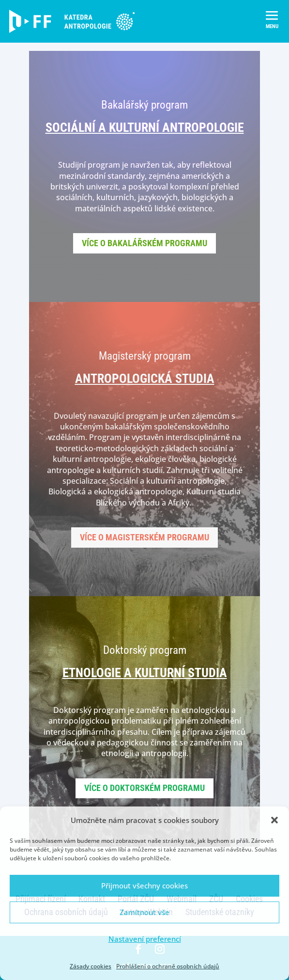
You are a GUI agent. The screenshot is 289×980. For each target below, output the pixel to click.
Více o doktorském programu (144, 788)
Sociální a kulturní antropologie (145, 127)
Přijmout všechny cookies (144, 885)
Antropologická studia (145, 379)
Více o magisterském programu (144, 537)
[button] (274, 820)
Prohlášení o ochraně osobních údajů (168, 966)
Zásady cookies (91, 966)
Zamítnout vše (144, 912)
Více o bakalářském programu (144, 243)
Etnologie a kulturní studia (145, 673)
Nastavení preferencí (145, 939)
